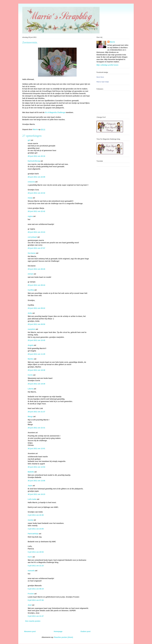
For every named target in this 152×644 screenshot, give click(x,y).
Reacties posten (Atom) (64, 637)
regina (30, 216)
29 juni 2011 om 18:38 (36, 370)
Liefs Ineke (32, 499)
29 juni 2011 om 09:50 (36, 324)
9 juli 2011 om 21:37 (36, 616)
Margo (30, 416)
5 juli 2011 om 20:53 (36, 552)
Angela (31, 345)
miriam (31, 274)
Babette (31, 472)
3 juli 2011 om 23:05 (36, 529)
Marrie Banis (100, 77)
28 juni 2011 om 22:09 (36, 177)
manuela (31, 571)
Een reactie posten (33, 621)
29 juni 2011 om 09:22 (36, 308)
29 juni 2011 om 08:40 (36, 269)
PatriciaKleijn (33, 534)
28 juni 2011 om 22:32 (36, 193)
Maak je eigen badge (103, 82)
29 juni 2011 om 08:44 (36, 285)
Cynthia (31, 290)
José (30, 605)
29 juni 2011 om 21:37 (36, 412)
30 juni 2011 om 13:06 (36, 481)
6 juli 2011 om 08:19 (36, 589)
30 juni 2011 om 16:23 (36, 494)
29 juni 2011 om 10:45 (36, 340)
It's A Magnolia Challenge (55, 112)
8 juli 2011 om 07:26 (36, 600)
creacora (31, 182)
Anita (30, 313)
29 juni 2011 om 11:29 (36, 354)
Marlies (31, 359)
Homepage (58, 631)
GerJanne (32, 253)
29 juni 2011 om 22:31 (36, 428)
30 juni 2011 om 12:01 (36, 448)
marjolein (31, 329)
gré (29, 140)
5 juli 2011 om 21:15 (36, 566)
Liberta (31, 389)
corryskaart (32, 237)
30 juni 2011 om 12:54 (36, 467)
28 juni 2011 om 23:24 (36, 232)
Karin (30, 557)
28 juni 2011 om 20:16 (36, 156)
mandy (30, 520)
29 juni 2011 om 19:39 (36, 384)
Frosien (31, 594)
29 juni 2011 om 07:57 (36, 248)
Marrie (112, 42)
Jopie (30, 486)
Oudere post (86, 631)
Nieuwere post (30, 631)
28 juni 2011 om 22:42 (36, 211)
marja (30, 198)
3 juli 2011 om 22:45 (36, 515)
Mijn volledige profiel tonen (107, 65)
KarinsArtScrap (34, 161)
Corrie (30, 375)
